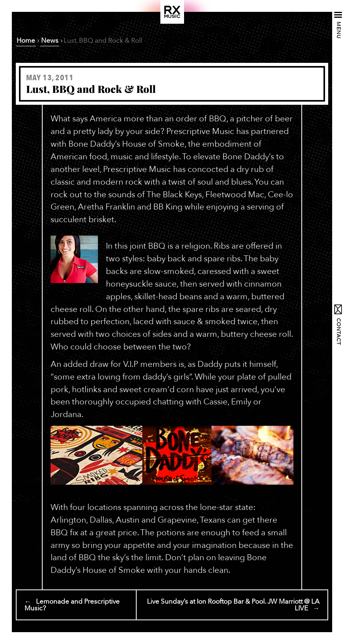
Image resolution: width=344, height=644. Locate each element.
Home (26, 41)
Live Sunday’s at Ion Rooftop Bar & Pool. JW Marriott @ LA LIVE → (233, 605)
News (50, 41)
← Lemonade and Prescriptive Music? (72, 605)
